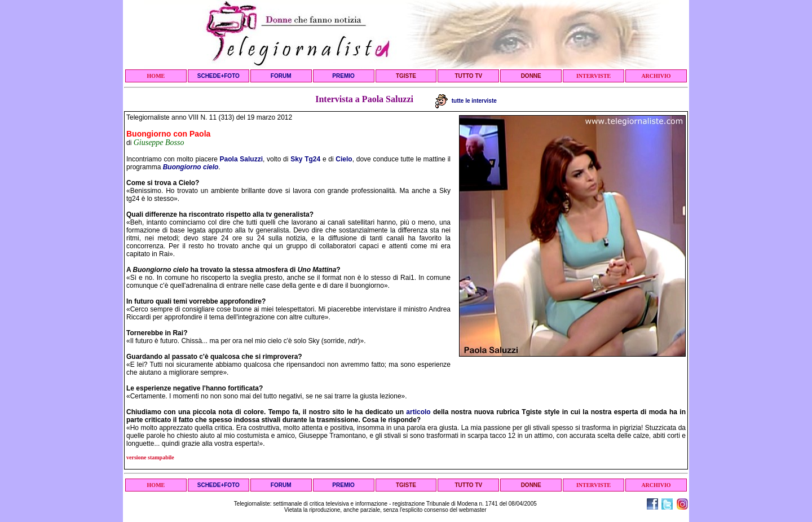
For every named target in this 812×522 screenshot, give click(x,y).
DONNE (531, 76)
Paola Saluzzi (241, 159)
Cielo (344, 159)
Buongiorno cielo (191, 167)
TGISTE (406, 76)
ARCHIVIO (656, 76)
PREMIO (343, 76)
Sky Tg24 (305, 159)
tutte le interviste (466, 101)
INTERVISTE (593, 76)
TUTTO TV (468, 76)
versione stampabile (150, 457)
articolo (418, 412)
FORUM (281, 76)
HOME (156, 76)
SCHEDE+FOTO (219, 76)
